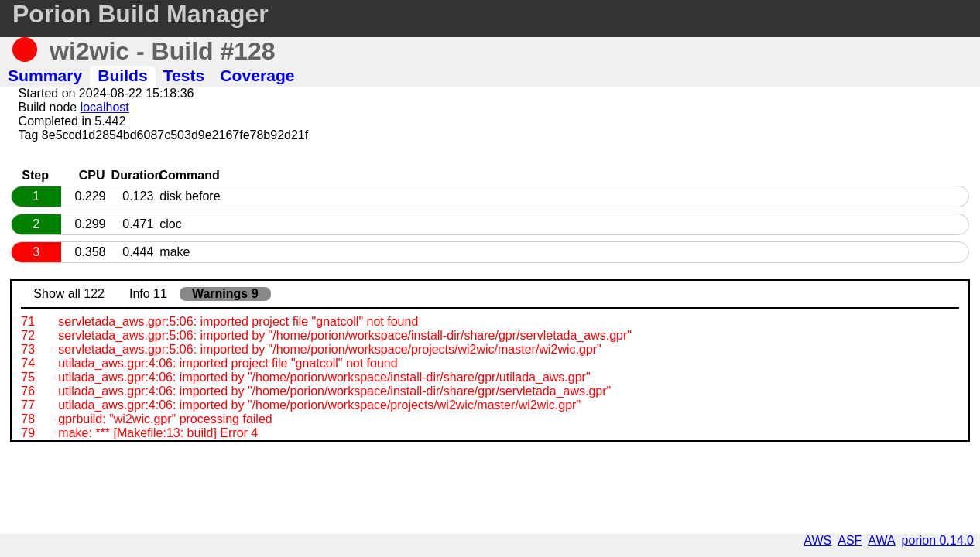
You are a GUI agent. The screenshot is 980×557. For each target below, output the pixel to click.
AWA (881, 540)
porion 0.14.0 (938, 540)
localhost (105, 107)
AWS (817, 540)
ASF (850, 540)
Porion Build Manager (140, 14)
